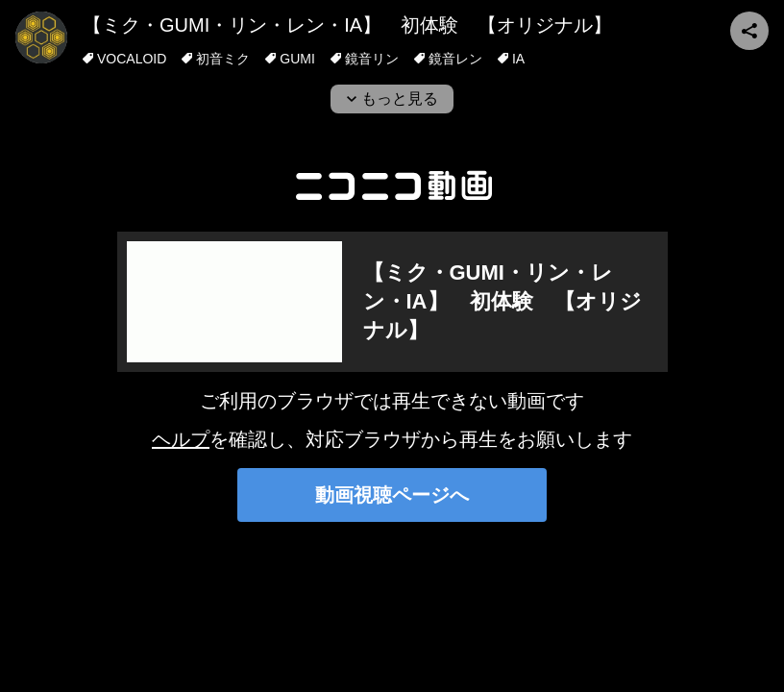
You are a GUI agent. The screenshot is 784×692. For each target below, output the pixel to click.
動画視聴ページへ (392, 495)
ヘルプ (181, 439)
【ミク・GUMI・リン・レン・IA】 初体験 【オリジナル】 (347, 25)
